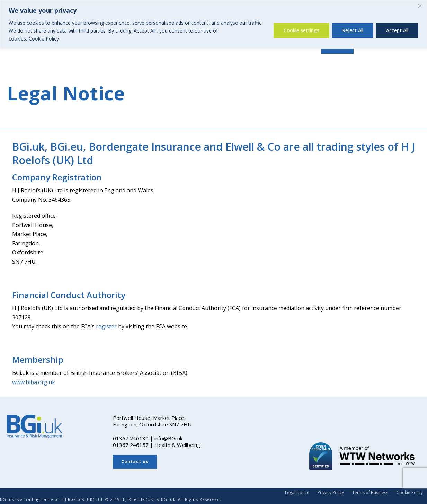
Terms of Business (370, 493)
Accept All (397, 30)
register (106, 326)
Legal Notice (297, 493)
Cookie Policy (44, 39)
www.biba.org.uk (34, 382)
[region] (213, 24)
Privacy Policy (331, 493)
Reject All (353, 30)
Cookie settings (301, 30)
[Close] (420, 6)
